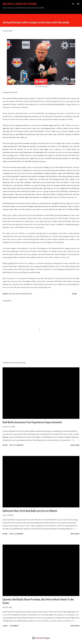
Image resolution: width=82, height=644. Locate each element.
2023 (10, 294)
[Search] (73, 4)
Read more (75, 445)
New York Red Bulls (24, 294)
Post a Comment (16, 445)
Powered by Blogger (41, 638)
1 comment (14, 626)
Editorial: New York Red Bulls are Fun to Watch (30, 511)
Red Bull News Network (20, 4)
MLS (14, 294)
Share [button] (74, 294)
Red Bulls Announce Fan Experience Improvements (32, 422)
